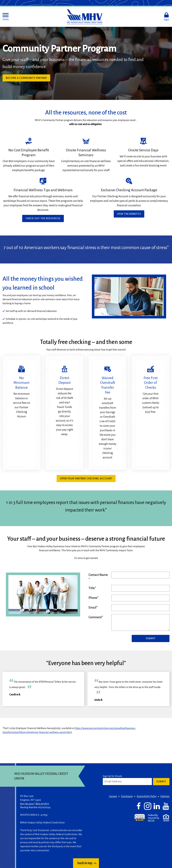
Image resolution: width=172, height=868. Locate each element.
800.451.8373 (42, 804)
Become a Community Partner (26, 78)
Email (92, 608)
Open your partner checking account (86, 478)
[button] (6, 17)
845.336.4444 (27, 804)
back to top (85, 863)
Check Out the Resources (43, 218)
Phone (93, 598)
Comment (95, 617)
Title (92, 588)
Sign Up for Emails (112, 776)
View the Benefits (129, 214)
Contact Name (98, 575)
